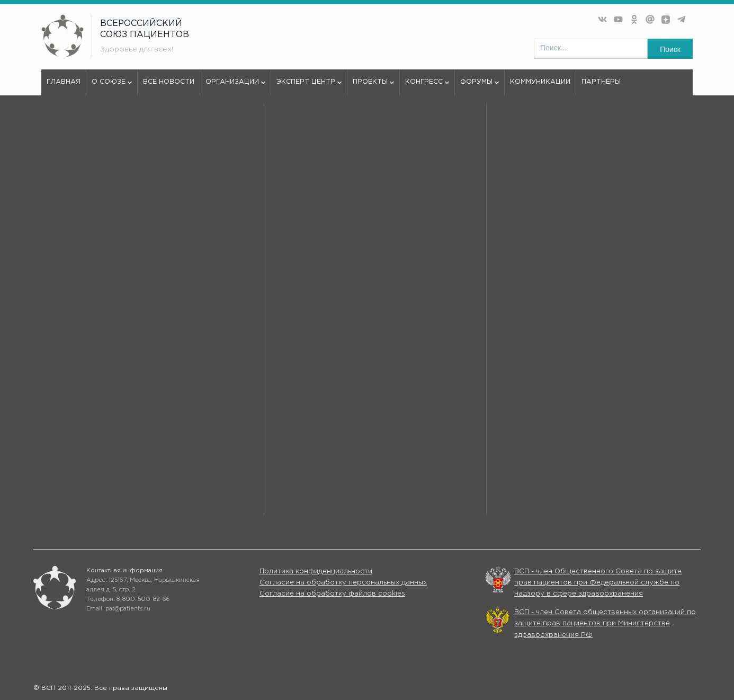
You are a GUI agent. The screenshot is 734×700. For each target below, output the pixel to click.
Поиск (670, 49)
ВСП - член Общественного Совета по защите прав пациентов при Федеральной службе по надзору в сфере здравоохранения (598, 583)
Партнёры (601, 82)
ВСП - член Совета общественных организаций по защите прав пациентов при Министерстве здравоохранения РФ (605, 624)
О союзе (112, 87)
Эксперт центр (309, 87)
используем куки (89, 375)
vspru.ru (55, 135)
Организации (235, 87)
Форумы (480, 87)
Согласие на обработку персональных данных (343, 583)
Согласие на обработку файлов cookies (332, 594)
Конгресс (427, 87)
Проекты (373, 87)
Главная (64, 82)
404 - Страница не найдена (127, 135)
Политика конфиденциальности (316, 571)
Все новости (169, 82)
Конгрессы (475, 498)
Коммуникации (540, 82)
